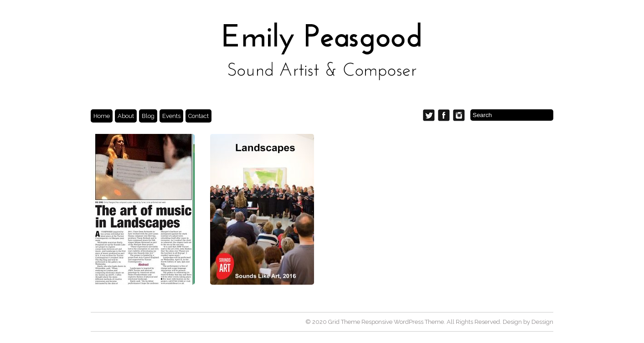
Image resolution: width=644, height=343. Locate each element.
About (126, 116)
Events (171, 116)
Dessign (542, 322)
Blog (148, 116)
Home (102, 116)
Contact (198, 116)
